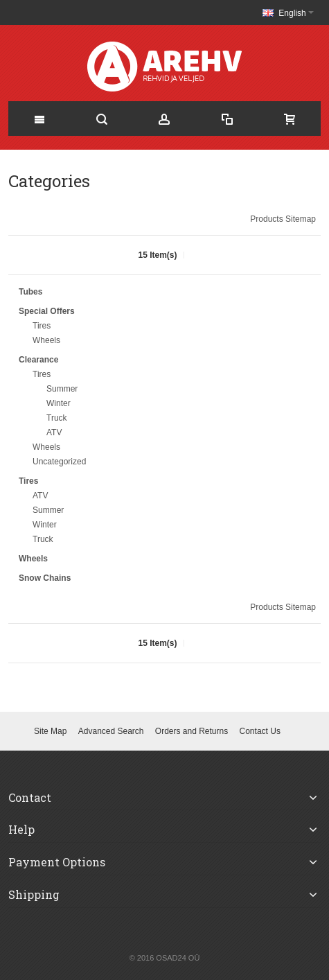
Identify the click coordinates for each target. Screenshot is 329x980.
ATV (54, 432)
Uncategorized (59, 462)
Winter (59, 403)
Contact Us (260, 731)
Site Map (50, 731)
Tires (42, 326)
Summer (62, 389)
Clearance (38, 360)
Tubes (30, 292)
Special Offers (47, 311)
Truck (57, 418)
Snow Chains (45, 578)
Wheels (46, 340)
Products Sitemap (283, 219)
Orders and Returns (192, 731)
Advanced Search (111, 731)
